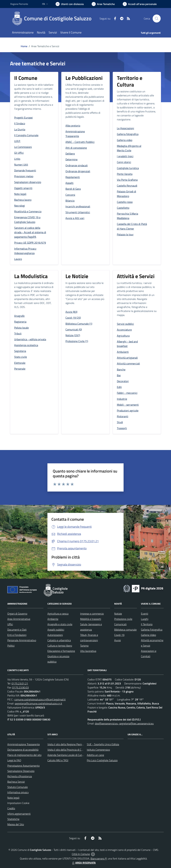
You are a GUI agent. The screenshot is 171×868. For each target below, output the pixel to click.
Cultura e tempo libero (60, 646)
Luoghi (145, 619)
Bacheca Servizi (16, 782)
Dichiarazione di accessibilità (23, 750)
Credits (11, 808)
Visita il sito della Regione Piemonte (67, 744)
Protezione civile (123, 619)
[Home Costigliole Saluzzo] (53, 19)
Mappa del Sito (16, 824)
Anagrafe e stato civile (60, 624)
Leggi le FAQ (14, 760)
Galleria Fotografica (152, 630)
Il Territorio (147, 624)
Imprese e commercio (92, 614)
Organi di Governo (17, 614)
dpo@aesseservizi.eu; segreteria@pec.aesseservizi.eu (124, 723)
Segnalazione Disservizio (21, 771)
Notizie (118, 614)
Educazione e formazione (61, 651)
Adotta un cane (95, 755)
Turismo (84, 646)
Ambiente (53, 619)
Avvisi (117, 640)
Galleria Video (148, 635)
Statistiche (13, 819)
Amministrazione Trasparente (24, 744)
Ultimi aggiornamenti (19, 814)
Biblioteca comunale (125, 630)
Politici (11, 646)
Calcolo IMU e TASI (58, 760)
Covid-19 (119, 635)
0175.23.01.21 (20, 683)
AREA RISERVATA (83, 863)
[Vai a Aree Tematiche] (103, 4)
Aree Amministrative (19, 619)
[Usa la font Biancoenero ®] (70, 4)
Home (24, 46)
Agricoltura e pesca (58, 614)
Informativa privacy (18, 792)
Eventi (145, 614)
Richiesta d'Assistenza (20, 776)
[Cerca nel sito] (157, 19)
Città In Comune (81, 854)
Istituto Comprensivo (98, 750)
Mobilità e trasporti (91, 619)
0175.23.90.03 (20, 687)
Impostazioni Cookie (18, 803)
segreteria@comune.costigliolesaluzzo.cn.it (38, 703)
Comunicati (120, 624)
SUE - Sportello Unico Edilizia (103, 744)
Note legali (13, 798)
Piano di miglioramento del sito (24, 755)
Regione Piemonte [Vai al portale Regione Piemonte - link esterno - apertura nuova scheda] (19, 4)
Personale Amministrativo (22, 640)
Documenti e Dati (17, 630)
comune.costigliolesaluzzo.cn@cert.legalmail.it (40, 699)
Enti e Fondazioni (17, 635)
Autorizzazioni (55, 635)
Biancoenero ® (99, 858)
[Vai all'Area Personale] (140, 4)
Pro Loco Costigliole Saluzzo (102, 760)
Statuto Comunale (18, 787)
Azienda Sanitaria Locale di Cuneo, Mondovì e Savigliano (78, 755)
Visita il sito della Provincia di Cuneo (67, 750)
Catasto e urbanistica (59, 640)
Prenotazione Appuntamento (23, 766)
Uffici (10, 624)
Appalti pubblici (56, 630)
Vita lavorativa (88, 651)
